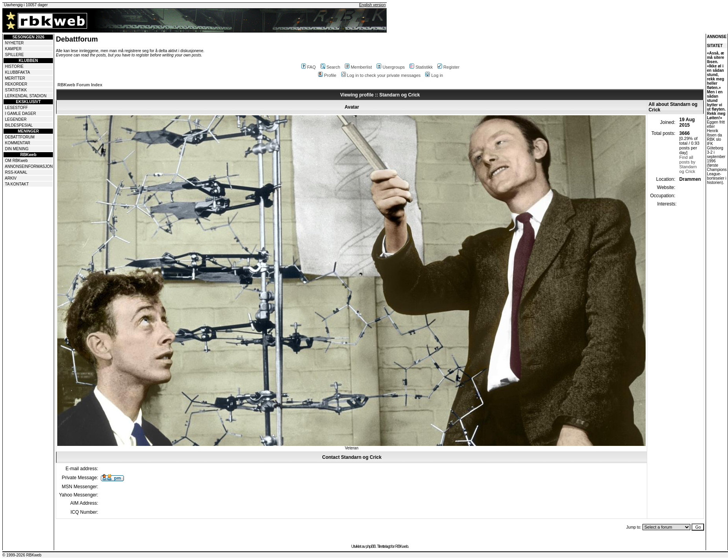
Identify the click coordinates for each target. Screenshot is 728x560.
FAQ (308, 67)
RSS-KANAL (16, 172)
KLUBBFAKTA (18, 72)
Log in (434, 75)
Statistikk (421, 67)
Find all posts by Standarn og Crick (688, 164)
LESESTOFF (16, 108)
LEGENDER (16, 119)
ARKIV (11, 178)
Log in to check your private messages (381, 75)
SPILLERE (15, 55)
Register (448, 67)
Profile (327, 75)
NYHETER (15, 43)
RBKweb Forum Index (80, 85)
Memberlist (358, 67)
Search (330, 67)
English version (372, 5)
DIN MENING (17, 149)
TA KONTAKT (17, 184)
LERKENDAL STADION (26, 96)
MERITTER (15, 78)
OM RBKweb (16, 161)
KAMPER (13, 49)
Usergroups (391, 67)
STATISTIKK (16, 90)
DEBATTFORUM (20, 137)
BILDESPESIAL (19, 125)
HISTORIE (14, 66)
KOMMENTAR (18, 143)
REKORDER (16, 84)
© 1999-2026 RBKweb (22, 555)
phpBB (370, 546)
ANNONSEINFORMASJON (29, 166)
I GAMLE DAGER (21, 114)
